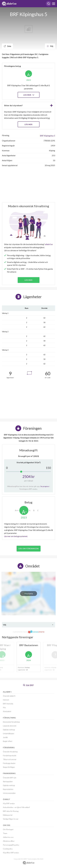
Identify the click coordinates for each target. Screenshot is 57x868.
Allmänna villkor (9, 841)
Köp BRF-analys (9, 803)
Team (5, 833)
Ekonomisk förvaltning (11, 722)
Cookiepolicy (8, 849)
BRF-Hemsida (8, 704)
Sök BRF (28, 685)
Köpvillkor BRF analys (11, 853)
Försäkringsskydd (9, 755)
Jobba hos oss (8, 837)
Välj (4, 625)
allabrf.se (49, 244)
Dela (7, 46)
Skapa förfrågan (9, 767)
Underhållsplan (9, 733)
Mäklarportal (8, 815)
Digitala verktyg (9, 730)
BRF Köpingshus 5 (47, 136)
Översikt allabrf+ (9, 696)
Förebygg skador (9, 763)
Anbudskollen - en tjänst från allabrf (16, 807)
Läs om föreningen (29, 549)
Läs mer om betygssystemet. (16, 536)
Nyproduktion (8, 789)
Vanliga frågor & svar (11, 819)
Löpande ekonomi (10, 726)
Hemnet (6, 700)
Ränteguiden (8, 781)
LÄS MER (28, 124)
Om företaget (8, 829)
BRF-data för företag (11, 811)
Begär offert (8, 741)
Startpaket (7, 711)
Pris (4, 708)
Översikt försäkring (10, 752)
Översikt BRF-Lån (10, 778)
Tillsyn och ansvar (10, 759)
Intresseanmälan (9, 793)
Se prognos (45, 486)
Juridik (5, 737)
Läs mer (28, 95)
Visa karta (29, 593)
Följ (50, 46)
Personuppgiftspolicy (11, 845)
